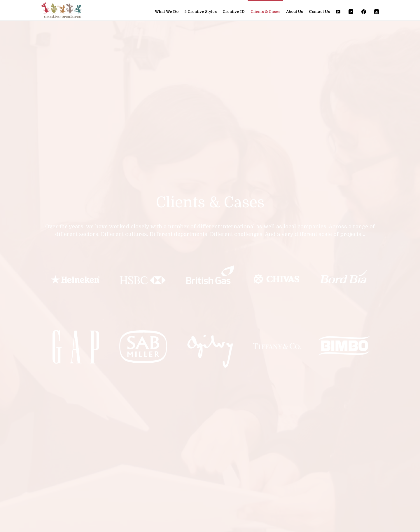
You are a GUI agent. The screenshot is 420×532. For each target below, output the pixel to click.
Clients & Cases (265, 12)
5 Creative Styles (201, 12)
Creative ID (234, 12)
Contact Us (319, 12)
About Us (295, 12)
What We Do (167, 12)
